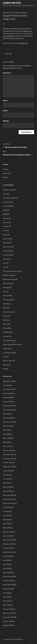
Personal (6, 296)
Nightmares (7, 283)
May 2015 (6, 430)
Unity (5, 357)
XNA (5, 369)
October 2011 (8, 548)
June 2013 (7, 479)
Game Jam (7, 239)
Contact (6, 169)
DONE (5, 214)
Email (5, 111)
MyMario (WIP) (8, 275)
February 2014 (8, 450)
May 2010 (6, 597)
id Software (7, 251)
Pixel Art (6, 304)
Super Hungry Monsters (11, 345)
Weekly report (8, 361)
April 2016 (7, 414)
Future (5, 235)
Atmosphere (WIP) (9, 198)
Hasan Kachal (8, 247)
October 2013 (8, 463)
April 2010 (7, 601)
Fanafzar (6, 227)
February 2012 (8, 532)
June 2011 (6, 560)
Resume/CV (7, 173)
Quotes (6, 320)
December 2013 (9, 455)
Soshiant (6, 336)
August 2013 (7, 471)
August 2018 (7, 398)
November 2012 (9, 499)
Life (4, 263)
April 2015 (7, 434)
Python (5, 316)
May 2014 (6, 442)
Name (6, 100)
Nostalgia (6, 288)
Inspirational (7, 255)
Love (5, 267)
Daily (5, 210)
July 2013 (6, 475)
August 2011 (7, 556)
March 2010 (7, 605)
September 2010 (9, 585)
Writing (6, 365)
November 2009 (9, 617)
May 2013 (6, 483)
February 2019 (8, 393)
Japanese (6, 259)
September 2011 (9, 552)
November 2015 (9, 422)
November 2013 (9, 459)
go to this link (8, 36)
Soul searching (8, 340)
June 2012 (6, 516)
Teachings (7, 349)
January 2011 (7, 573)
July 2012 (6, 511)
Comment (7, 73)
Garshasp (6, 243)
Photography (7, 300)
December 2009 (9, 613)
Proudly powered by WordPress (13, 639)
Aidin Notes (12, 3)
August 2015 (7, 426)
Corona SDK (7, 206)
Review (5, 324)
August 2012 (7, 507)
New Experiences (9, 279)
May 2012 (6, 520)
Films (5, 231)
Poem (5, 308)
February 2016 (8, 418)
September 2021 (9, 381)
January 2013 (8, 491)
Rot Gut (25, 43)
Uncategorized (8, 353)
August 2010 (7, 589)
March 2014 (7, 446)
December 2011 (8, 540)
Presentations (8, 312)
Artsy (5, 194)
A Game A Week (9, 190)
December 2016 (9, 406)
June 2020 (7, 385)
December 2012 (9, 495)
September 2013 (9, 467)
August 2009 (8, 625)
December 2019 (9, 389)
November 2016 (9, 410)
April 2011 (6, 568)
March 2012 (7, 528)
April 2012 (7, 524)
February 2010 (8, 609)
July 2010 (6, 593)
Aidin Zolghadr (20, 13)
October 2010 (8, 581)
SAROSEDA (7, 332)
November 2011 (8, 544)
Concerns (6, 202)
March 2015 (7, 438)
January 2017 (7, 402)
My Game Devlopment (11, 271)
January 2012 (7, 536)
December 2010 (9, 577)
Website (6, 121)
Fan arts (6, 222)
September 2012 (9, 503)
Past (5, 292)
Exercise (6, 218)
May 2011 (6, 564)
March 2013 (7, 487)
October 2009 (8, 621)
